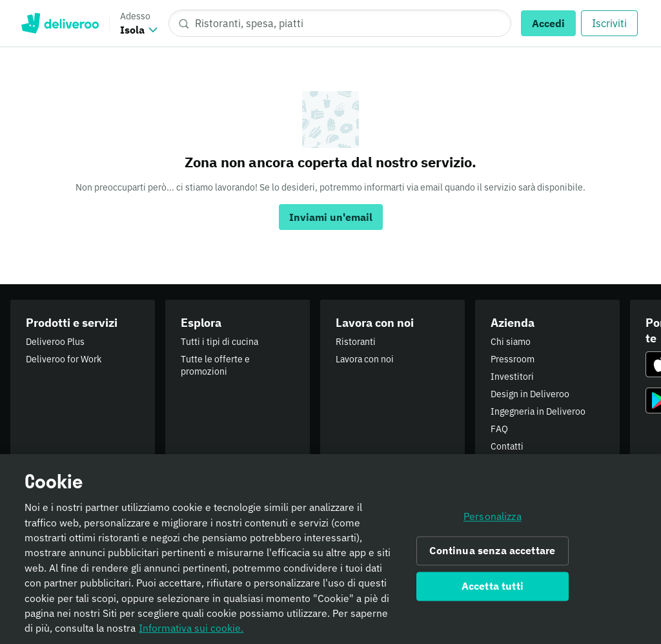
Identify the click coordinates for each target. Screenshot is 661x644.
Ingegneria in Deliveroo (538, 411)
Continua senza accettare (492, 557)
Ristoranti (356, 342)
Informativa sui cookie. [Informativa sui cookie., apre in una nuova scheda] (191, 635)
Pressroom (513, 359)
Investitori (512, 377)
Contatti (507, 446)
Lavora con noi (365, 359)
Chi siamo (511, 342)
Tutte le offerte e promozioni (215, 365)
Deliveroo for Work (64, 359)
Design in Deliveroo (530, 394)
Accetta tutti (493, 593)
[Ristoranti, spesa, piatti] (340, 23)
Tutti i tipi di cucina (219, 342)
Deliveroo (60, 23)
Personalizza (493, 523)
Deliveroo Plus (55, 342)
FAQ (499, 429)
